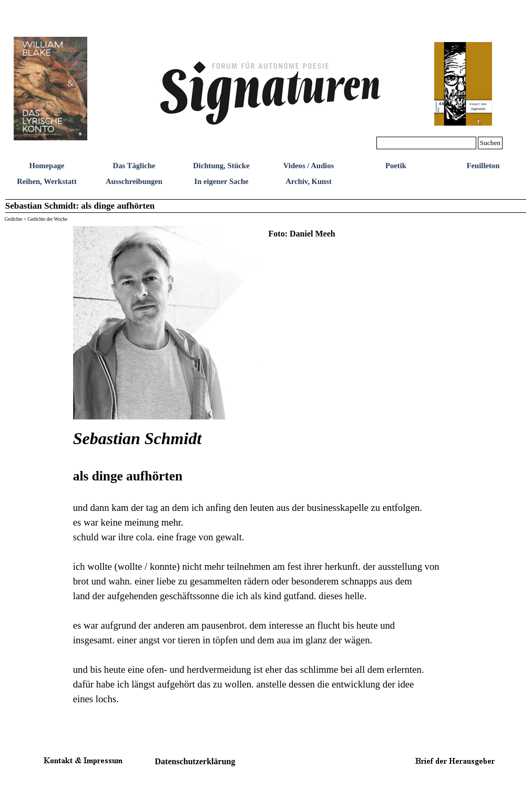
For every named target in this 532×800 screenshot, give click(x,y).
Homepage (47, 166)
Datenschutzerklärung (195, 761)
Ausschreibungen (134, 181)
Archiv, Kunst (309, 181)
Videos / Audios (309, 166)
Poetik (396, 166)
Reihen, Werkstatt (47, 181)
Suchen (490, 143)
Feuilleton (483, 166)
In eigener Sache (221, 181)
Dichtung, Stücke (221, 166)
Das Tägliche (134, 166)
